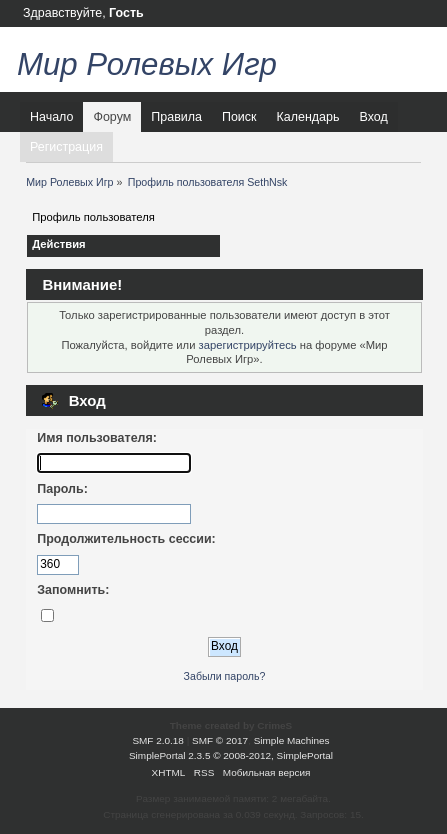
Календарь (308, 117)
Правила (176, 117)
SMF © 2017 (220, 740)
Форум (112, 117)
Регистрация (66, 147)
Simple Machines (292, 740)
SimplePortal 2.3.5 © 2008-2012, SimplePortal (231, 755)
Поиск (239, 117)
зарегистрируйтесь (248, 345)
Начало (51, 117)
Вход (373, 117)
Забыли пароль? (225, 676)
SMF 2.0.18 (158, 740)
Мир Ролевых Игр (147, 64)
